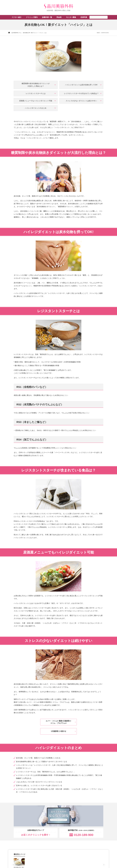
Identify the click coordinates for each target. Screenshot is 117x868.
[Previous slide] (13, 865)
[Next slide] (104, 865)
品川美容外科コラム (16, 33)
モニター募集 (71, 17)
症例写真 (84, 17)
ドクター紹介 (17, 17)
